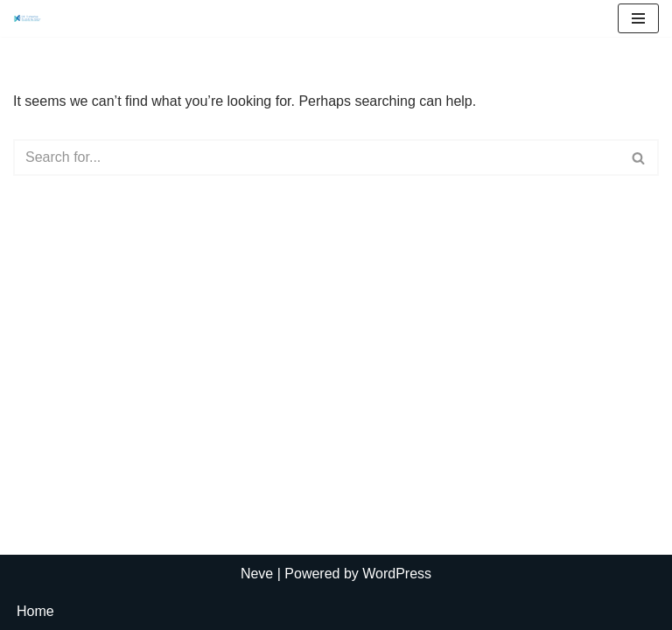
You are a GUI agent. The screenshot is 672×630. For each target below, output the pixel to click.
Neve (257, 574)
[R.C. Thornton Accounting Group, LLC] (27, 18)
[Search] (316, 157)
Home (35, 611)
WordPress (397, 574)
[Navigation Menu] (638, 18)
